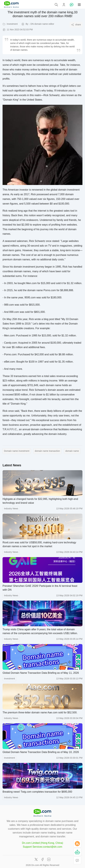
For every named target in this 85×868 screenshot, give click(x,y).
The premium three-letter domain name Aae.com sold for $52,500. (40, 712)
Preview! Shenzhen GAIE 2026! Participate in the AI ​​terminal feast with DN (40, 588)
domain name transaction (47, 451)
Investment (9, 679)
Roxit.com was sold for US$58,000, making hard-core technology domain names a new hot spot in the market (39, 544)
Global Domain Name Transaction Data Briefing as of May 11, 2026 (41, 673)
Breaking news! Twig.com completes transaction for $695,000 (37, 792)
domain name (72, 451)
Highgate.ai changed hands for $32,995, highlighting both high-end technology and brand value (40, 501)
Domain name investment (17, 451)
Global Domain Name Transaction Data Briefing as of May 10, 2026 (41, 752)
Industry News (11, 509)
